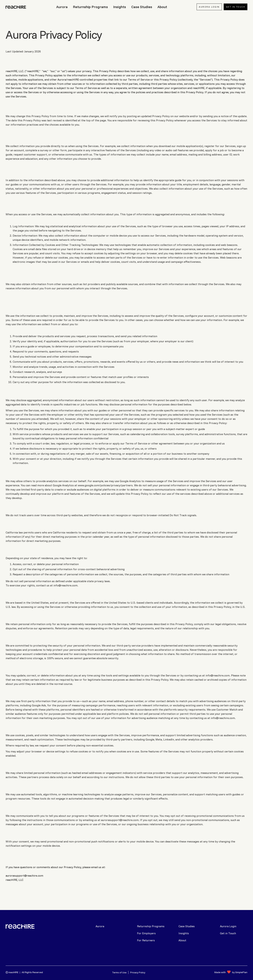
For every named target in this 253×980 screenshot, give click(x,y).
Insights (184, 933)
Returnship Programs (151, 926)
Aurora (100, 926)
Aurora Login (228, 926)
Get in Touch (228, 933)
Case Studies (187, 926)
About (182, 940)
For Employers (146, 933)
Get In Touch (236, 7)
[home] (16, 7)
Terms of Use (119, 972)
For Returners (146, 940)
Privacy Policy (138, 972)
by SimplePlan (240, 972)
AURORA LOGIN (209, 7)
